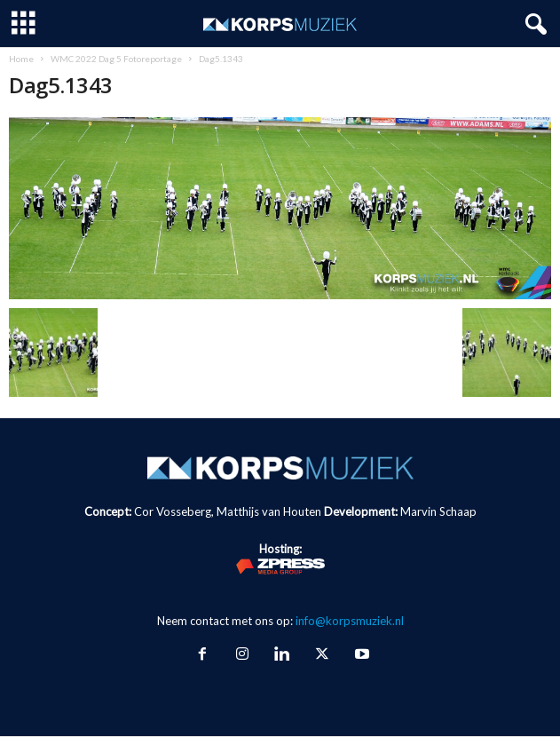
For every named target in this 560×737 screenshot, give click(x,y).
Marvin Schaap (438, 511)
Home (21, 59)
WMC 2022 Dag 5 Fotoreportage (116, 59)
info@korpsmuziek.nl (350, 621)
